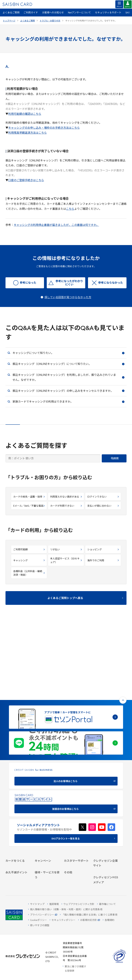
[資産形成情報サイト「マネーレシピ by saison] (106, 860)
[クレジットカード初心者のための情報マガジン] (106, 847)
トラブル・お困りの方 (50, 21)
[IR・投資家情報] (106, 815)
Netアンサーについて (79, 13)
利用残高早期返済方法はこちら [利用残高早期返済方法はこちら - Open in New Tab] (27, 133)
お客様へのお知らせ (53, 13)
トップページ (9, 21)
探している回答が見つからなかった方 (68, 298)
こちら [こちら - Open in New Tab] (70, 209)
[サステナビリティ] (106, 811)
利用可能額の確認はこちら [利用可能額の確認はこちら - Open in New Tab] (25, 114)
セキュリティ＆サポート (108, 13)
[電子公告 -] (106, 820)
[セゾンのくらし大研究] (106, 870)
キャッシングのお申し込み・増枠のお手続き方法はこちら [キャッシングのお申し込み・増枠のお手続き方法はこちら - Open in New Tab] (44, 128)
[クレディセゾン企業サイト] (106, 796)
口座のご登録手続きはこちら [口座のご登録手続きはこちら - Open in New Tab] (26, 180)
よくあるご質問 (11, 13)
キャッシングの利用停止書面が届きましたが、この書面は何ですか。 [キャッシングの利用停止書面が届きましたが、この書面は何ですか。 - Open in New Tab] (56, 225)
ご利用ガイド (31, 13)
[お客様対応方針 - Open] (89, 920)
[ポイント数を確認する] (18, 882)
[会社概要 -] (106, 802)
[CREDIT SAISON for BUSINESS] (66, 698)
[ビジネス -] (106, 806)
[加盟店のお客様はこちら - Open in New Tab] (66, 726)
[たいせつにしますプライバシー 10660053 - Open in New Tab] (119, 963)
